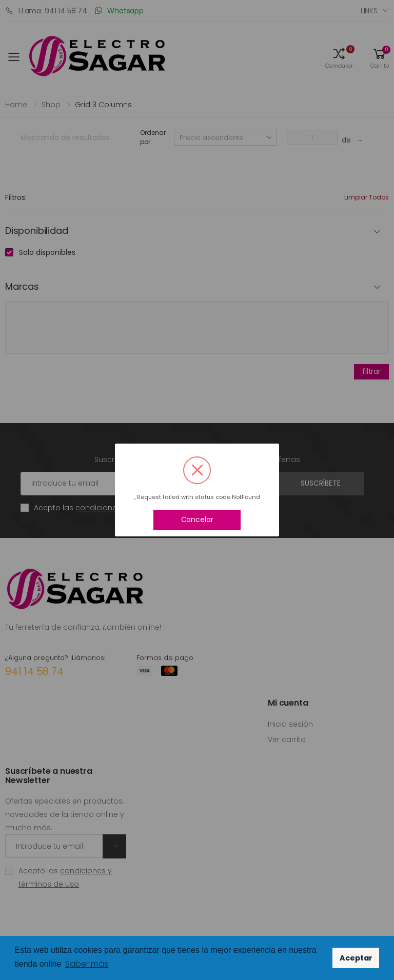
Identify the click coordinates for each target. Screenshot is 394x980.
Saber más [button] (87, 964)
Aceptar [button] (356, 958)
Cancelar (197, 519)
